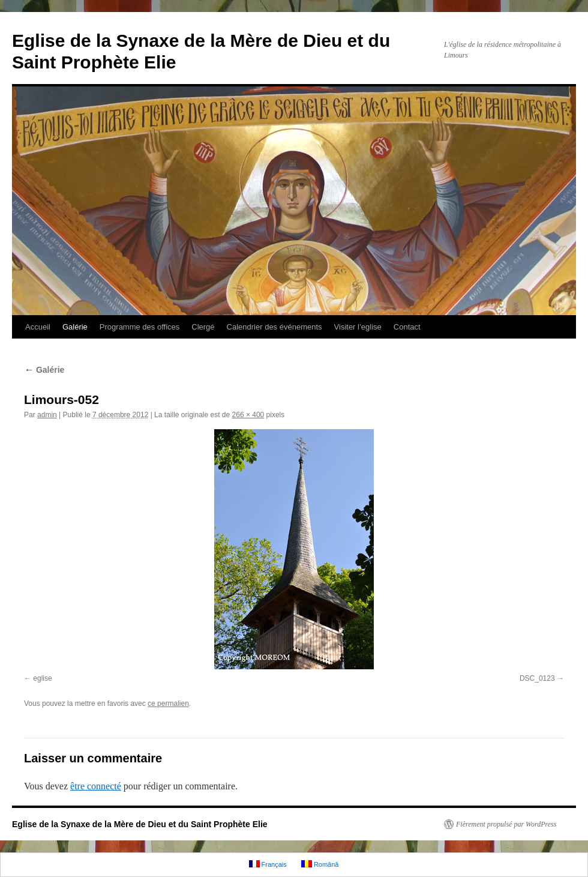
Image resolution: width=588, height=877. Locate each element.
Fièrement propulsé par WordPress (506, 824)
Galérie (75, 327)
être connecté (96, 786)
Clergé (203, 327)
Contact (407, 327)
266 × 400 (248, 415)
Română (320, 864)
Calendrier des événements (274, 327)
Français (268, 864)
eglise (42, 678)
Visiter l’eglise (358, 327)
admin (47, 415)
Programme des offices (139, 327)
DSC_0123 (537, 678)
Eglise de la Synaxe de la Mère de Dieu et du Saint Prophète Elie (140, 824)
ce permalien (168, 704)
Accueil (38, 327)
